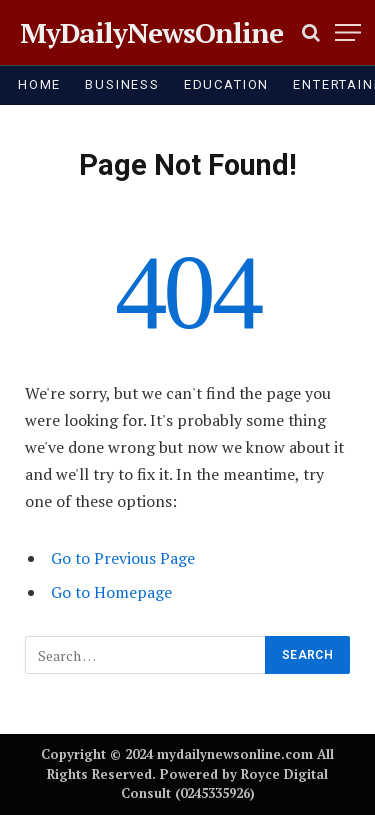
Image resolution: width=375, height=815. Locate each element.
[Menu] (348, 32)
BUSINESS (122, 84)
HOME (39, 84)
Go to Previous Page (123, 558)
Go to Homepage (111, 592)
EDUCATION (226, 84)
